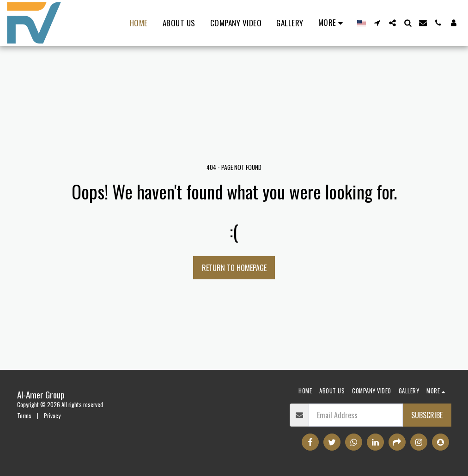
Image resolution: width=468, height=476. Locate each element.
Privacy (52, 416)
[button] (377, 23)
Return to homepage (234, 268)
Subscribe (427, 415)
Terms (24, 416)
